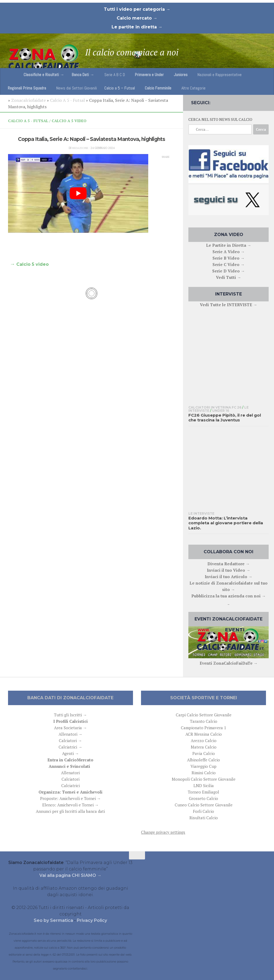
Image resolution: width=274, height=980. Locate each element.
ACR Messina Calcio (204, 734)
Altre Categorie (193, 88)
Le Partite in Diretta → (229, 245)
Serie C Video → (229, 264)
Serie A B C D (115, 75)
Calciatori (71, 779)
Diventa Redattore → (229, 564)
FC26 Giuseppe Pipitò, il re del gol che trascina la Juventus (225, 418)
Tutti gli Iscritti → (71, 715)
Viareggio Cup (203, 766)
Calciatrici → (70, 747)
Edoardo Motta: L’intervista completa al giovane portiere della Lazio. (226, 523)
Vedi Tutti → (229, 277)
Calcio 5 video (33, 264)
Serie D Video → (229, 271)
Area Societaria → (71, 728)
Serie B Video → (229, 258)
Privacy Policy (92, 920)
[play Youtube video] (78, 194)
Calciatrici (71, 786)
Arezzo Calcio (204, 740)
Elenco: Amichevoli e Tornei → (71, 805)
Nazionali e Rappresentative (220, 75)
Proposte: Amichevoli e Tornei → (71, 798)
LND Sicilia (204, 786)
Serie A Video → (229, 252)
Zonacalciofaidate (28, 100)
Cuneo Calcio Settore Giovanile (204, 805)
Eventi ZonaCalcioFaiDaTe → (229, 663)
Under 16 (221, 411)
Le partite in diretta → (137, 27)
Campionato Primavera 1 (203, 728)
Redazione (80, 148)
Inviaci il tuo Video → (229, 570)
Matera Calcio (204, 747)
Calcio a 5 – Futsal (120, 88)
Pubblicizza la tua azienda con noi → (229, 596)
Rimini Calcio (204, 773)
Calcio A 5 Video (69, 121)
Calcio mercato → (137, 18)
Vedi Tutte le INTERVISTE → (229, 305)
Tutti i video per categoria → (137, 9)
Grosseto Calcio (203, 798)
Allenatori (70, 773)
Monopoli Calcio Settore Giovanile (204, 779)
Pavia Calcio (204, 753)
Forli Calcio (203, 811)
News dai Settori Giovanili (77, 88)
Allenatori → (71, 734)
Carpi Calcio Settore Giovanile (204, 715)
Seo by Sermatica (54, 920)
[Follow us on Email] (265, 102)
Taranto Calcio (204, 721)
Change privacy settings (163, 832)
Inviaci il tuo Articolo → (229, 577)
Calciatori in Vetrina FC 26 (215, 407)
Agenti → (71, 753)
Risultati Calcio (204, 818)
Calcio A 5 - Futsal (67, 100)
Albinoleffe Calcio (203, 760)
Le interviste (201, 513)
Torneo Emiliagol (203, 792)
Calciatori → (70, 740)
